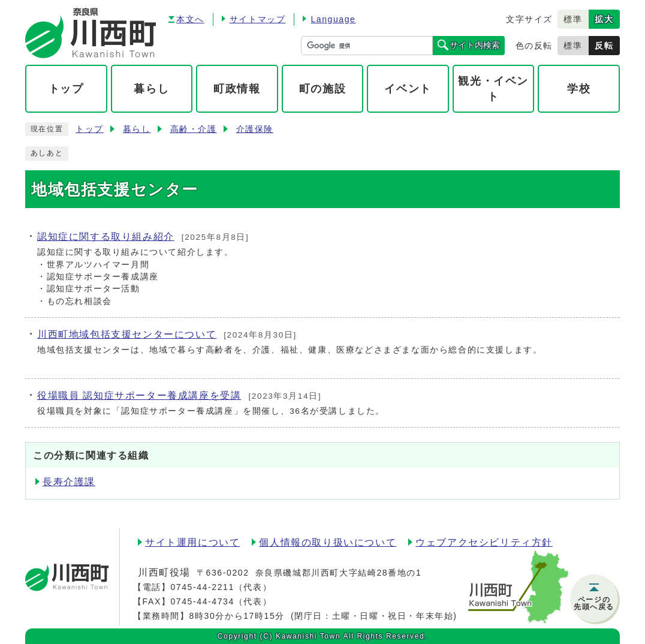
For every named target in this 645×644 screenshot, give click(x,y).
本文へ (190, 19)
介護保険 (255, 129)
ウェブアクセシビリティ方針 (484, 542)
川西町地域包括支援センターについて (127, 334)
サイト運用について (192, 542)
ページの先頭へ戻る (594, 603)
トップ (90, 129)
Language (333, 19)
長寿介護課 (69, 482)
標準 (573, 19)
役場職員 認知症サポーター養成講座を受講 (139, 395)
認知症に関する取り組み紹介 (106, 237)
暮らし (137, 129)
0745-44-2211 (202, 587)
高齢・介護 (194, 129)
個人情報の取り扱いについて (328, 542)
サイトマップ (258, 19)
